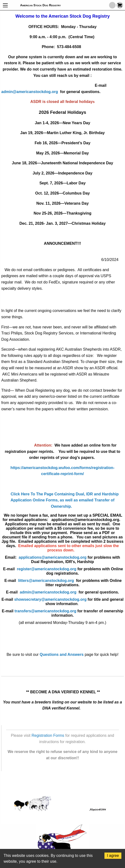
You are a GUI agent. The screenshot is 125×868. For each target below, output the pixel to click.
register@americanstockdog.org (70, 571)
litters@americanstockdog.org (70, 583)
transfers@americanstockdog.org (45, 611)
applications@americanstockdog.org (53, 557)
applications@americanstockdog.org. (87, 520)
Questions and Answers (62, 655)
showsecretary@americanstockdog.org (50, 599)
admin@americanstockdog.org (29, 92)
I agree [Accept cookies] (113, 856)
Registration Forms (48, 735)
